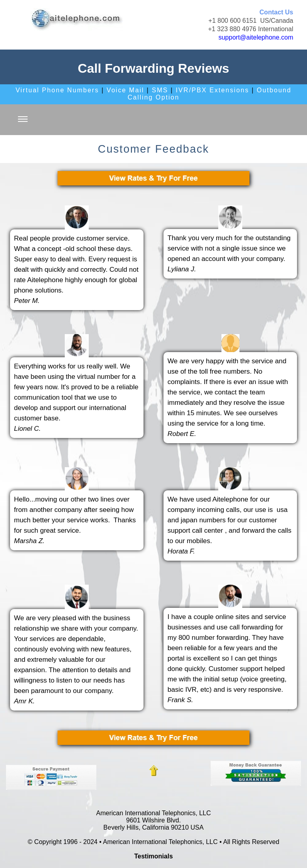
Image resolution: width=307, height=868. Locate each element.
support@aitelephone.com (256, 37)
